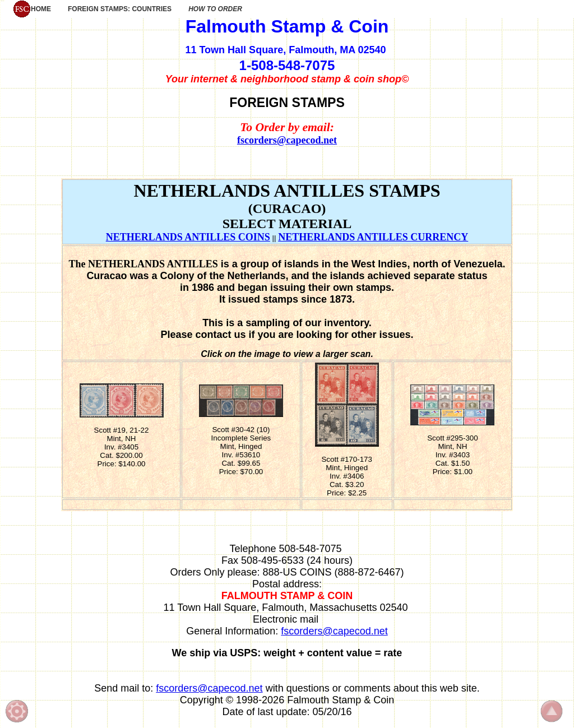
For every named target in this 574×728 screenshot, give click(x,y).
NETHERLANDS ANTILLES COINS (188, 237)
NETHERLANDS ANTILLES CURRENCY (373, 237)
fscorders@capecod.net (287, 140)
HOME (32, 9)
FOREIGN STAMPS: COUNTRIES (120, 9)
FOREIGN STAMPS (287, 103)
